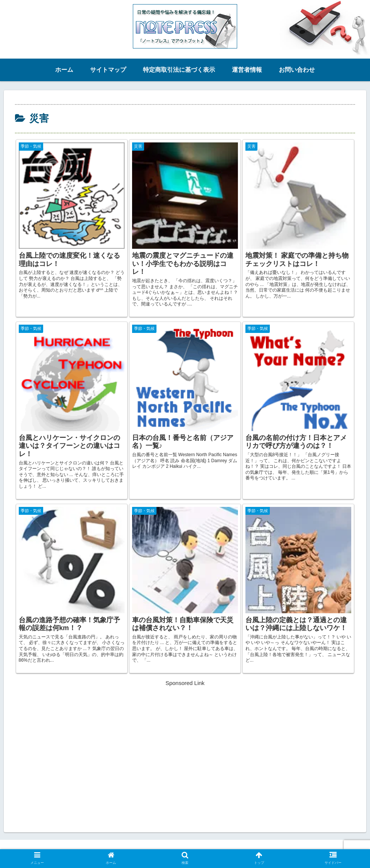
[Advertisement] (185, 741)
